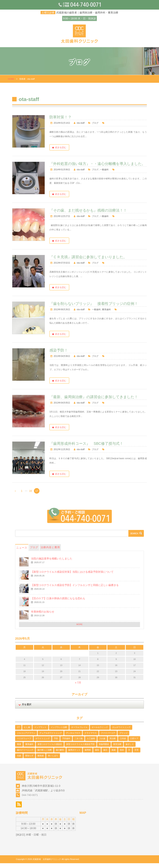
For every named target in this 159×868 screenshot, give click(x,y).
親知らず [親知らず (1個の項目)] (29, 760)
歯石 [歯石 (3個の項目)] (105, 755)
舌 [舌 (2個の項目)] (129, 755)
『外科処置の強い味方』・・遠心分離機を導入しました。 (99, 166)
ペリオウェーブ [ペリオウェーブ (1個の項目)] (24, 743)
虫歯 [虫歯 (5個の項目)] (19, 760)
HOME (11, 79)
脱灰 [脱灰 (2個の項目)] (122, 755)
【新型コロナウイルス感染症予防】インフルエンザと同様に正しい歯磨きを (75, 590)
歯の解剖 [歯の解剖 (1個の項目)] (60, 755)
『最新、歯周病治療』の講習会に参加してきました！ (96, 402)
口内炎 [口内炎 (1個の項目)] (123, 743)
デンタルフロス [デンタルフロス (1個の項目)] (73, 737)
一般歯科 (107, 174)
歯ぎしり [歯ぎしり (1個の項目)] (130, 749)
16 (31, 496)
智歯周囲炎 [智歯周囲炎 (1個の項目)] (104, 749)
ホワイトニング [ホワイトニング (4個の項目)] (43, 743)
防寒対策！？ (63, 117)
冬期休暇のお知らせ (43, 616)
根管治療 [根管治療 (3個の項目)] (117, 749)
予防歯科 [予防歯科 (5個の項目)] (66, 743)
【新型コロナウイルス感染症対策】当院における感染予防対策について (72, 577)
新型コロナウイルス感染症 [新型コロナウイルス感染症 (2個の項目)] (50, 749)
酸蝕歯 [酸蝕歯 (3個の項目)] (41, 760)
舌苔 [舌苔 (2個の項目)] (136, 755)
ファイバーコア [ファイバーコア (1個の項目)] (108, 737)
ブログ (98, 123)
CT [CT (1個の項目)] (18, 732)
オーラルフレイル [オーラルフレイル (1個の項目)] (79, 732)
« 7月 (78, 687)
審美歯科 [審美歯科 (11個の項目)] (29, 749)
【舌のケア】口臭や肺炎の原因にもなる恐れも (58, 603)
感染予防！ (61, 355)
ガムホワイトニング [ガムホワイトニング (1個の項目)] (121, 732)
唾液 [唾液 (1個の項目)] (19, 749)
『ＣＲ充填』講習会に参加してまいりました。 (91, 262)
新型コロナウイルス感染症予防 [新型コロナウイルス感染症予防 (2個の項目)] (80, 749)
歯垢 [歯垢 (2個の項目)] (97, 755)
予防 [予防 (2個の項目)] (56, 743)
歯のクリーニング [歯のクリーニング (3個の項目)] (25, 755)
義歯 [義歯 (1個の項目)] (114, 755)
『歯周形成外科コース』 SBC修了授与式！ (89, 448)
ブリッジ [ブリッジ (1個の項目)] (123, 737)
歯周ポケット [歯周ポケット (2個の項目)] (74, 755)
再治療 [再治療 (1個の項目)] (113, 743)
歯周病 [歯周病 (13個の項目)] (88, 755)
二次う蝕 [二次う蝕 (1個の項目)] (79, 743)
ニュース (22, 552)
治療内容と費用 (50, 552)
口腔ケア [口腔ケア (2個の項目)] (134, 743)
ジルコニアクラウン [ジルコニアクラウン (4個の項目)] (26, 737)
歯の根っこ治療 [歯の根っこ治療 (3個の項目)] (45, 755)
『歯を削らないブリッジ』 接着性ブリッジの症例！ (96, 308)
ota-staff (83, 123)
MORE (79, 629)
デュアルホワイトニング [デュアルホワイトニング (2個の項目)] (51, 737)
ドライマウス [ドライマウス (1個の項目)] (91, 737)
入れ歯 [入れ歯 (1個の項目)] (102, 743)
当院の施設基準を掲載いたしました (52, 563)
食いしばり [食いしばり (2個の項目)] (53, 760)
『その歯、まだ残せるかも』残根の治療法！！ (91, 215)
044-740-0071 (30, 800)
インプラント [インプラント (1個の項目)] (40, 732)
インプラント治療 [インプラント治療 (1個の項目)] (59, 732)
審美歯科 (109, 314)
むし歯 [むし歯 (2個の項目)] (27, 732)
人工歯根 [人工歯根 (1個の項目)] (91, 743)
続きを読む (63, 147)
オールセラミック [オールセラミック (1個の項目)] (100, 732)
